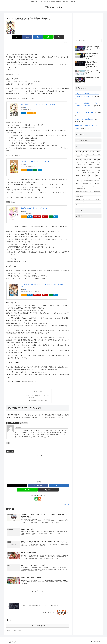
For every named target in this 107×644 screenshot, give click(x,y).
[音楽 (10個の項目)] (98, 165)
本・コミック (10, 451)
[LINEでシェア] (48, 37)
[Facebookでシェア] (27, 37)
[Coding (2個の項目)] (98, 178)
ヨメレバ (27, 108)
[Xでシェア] (17, 37)
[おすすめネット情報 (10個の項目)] (82, 165)
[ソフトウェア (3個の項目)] (97, 170)
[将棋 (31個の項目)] (86, 157)
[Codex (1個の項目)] (98, 183)
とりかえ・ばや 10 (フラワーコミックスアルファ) (37, 161)
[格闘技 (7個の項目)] (78, 168)
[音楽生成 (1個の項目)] (97, 194)
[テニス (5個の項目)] (78, 170)
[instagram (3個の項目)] (79, 173)
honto (41, 170)
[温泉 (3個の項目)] (85, 173)
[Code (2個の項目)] (78, 183)
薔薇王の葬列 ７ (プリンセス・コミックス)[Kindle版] (38, 104)
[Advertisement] (38, 48)
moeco (33, 398)
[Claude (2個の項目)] (91, 178)
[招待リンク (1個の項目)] (80, 194)
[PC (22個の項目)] (95, 160)
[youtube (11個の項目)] (92, 162)
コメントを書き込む (38, 626)
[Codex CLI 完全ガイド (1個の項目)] (83, 186)
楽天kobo (45, 217)
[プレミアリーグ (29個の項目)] (96, 157)
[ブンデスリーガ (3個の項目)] (92, 173)
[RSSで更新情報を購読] (40, 499)
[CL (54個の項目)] (93, 154)
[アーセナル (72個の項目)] (79, 154)
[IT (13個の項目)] (77, 162)
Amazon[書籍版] (31, 113)
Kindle (24, 113)
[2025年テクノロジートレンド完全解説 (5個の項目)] (91, 168)
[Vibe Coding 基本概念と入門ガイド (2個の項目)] (92, 181)
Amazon (24, 170)
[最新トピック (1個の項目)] (88, 197)
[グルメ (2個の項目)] (85, 176)
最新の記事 (24, 423)
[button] (59, 37)
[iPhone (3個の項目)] (89, 170)
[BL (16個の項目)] (99, 160)
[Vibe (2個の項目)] (78, 181)
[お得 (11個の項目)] (99, 162)
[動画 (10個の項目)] (92, 165)
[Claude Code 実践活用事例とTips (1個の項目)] (84, 191)
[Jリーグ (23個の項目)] (90, 160)
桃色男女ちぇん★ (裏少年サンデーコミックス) (36, 208)
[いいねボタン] (8, 443)
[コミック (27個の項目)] (78, 160)
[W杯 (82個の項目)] (99, 152)
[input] (88, 41)
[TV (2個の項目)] (85, 178)
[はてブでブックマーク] (38, 37)
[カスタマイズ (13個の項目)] (84, 162)
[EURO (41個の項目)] (79, 157)
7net (36, 170)
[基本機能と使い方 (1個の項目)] (88, 183)
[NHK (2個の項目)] (78, 176)
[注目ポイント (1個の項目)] (97, 202)
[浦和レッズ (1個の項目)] (97, 191)
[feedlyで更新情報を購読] (36, 499)
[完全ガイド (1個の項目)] (96, 186)
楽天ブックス (37, 217)
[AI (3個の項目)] (99, 173)
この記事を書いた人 (13, 423)
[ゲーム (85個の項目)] (93, 152)
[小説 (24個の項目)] (84, 160)
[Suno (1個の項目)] (89, 194)
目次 (36, 392)
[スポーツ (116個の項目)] (86, 152)
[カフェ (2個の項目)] (92, 176)
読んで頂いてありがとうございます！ (39, 395)
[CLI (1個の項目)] (88, 205)
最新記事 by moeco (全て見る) (39, 400)
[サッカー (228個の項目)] (79, 152)
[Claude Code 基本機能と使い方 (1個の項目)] (84, 202)
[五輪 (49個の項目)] (99, 154)
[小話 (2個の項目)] (98, 176)
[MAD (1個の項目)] (98, 199)
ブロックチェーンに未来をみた (85, 112)
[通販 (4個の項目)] (84, 170)
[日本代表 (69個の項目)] (87, 154)
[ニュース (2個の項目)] (79, 178)
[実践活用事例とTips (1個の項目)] (88, 189)
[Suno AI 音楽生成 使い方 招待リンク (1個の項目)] (85, 199)
